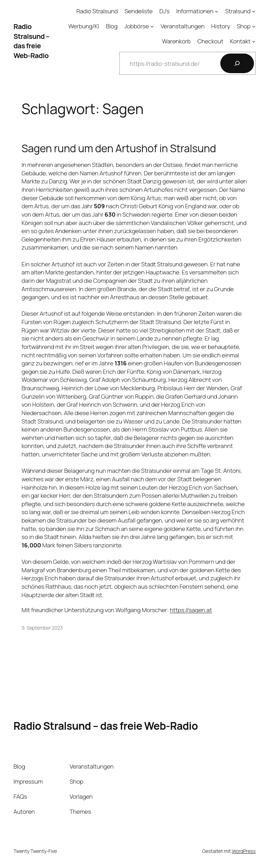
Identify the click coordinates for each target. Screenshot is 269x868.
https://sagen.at (191, 610)
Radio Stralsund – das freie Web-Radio (31, 41)
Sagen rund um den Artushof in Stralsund (119, 148)
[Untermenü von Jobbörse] (152, 26)
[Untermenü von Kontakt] (254, 41)
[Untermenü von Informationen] (216, 11)
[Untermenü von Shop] (254, 26)
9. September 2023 (42, 628)
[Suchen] (237, 63)
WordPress (244, 851)
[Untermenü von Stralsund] (254, 11)
